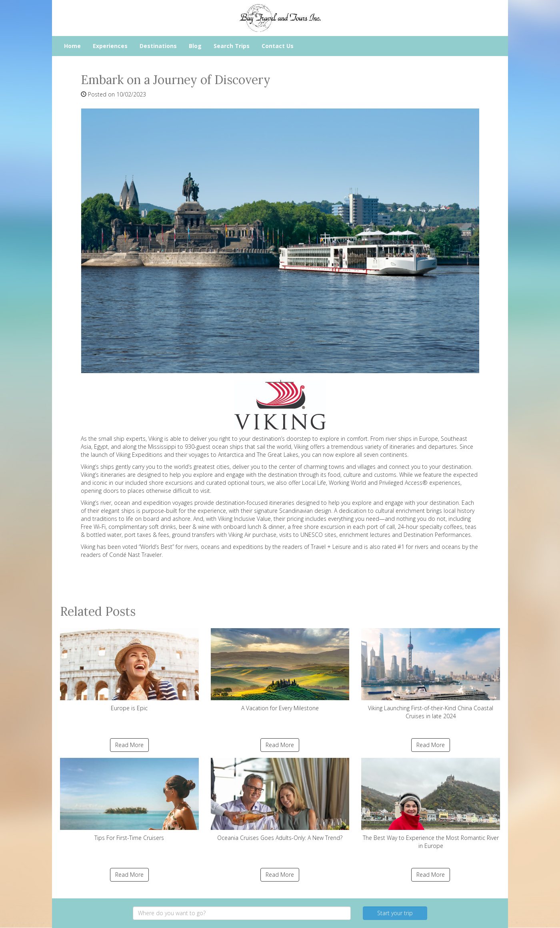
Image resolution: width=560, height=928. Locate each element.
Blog (195, 46)
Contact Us (278, 46)
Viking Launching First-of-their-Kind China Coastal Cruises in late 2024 (431, 674)
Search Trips (232, 46)
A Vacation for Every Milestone (280, 670)
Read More (129, 745)
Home (72, 46)
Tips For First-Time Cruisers (129, 800)
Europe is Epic (129, 670)
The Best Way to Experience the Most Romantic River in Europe (431, 804)
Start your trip (395, 913)
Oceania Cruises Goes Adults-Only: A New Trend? (280, 800)
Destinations (158, 46)
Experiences (110, 46)
